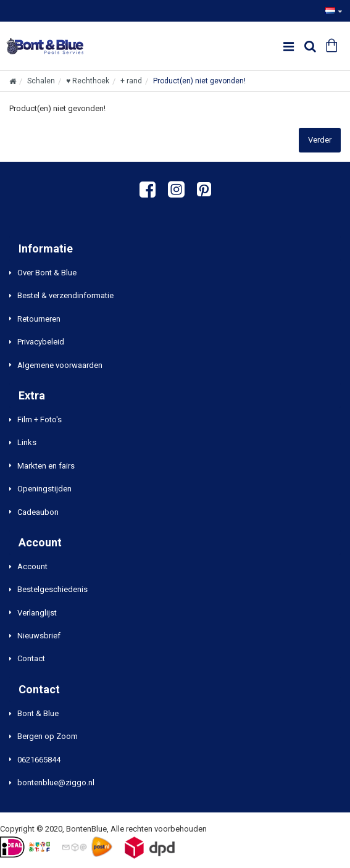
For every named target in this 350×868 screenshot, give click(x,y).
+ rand (131, 81)
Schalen (41, 81)
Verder (320, 140)
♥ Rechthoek (88, 81)
